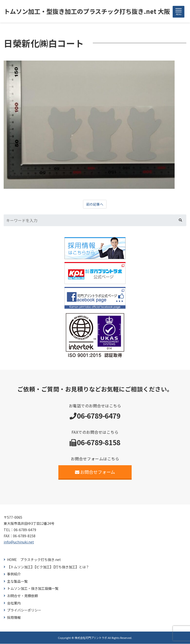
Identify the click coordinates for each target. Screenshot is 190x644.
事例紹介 (14, 574)
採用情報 (14, 618)
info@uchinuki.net (19, 542)
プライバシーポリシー (24, 610)
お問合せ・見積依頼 (22, 596)
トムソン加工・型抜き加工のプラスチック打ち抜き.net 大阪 (90, 11)
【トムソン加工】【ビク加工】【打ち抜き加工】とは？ (48, 567)
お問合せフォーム (95, 472)
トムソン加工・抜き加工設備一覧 (33, 589)
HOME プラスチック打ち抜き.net (34, 560)
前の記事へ (95, 204)
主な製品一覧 (17, 582)
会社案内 (14, 603)
